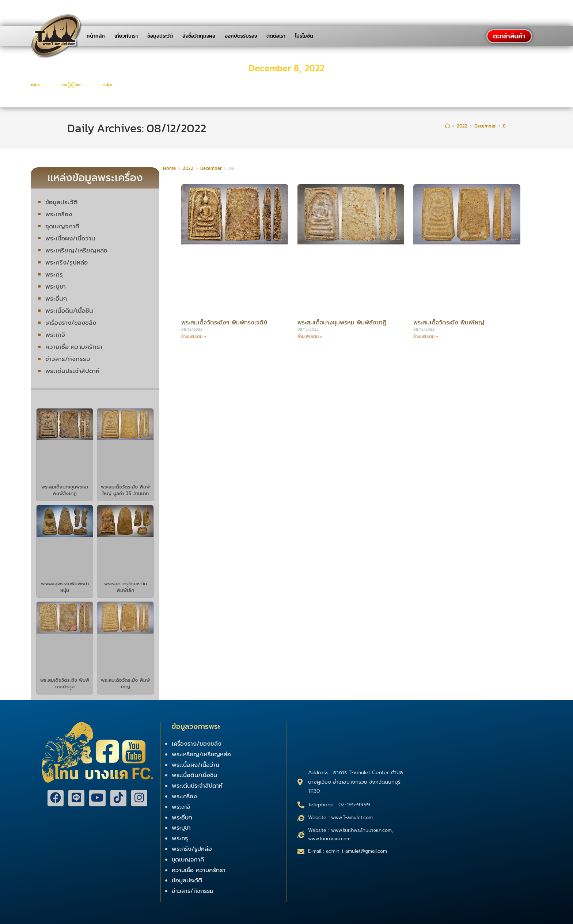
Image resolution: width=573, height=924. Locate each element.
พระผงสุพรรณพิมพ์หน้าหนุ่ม (65, 587)
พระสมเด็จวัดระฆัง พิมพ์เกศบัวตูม (65, 683)
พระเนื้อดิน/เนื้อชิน (69, 311)
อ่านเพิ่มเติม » (194, 336)
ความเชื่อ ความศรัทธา (74, 347)
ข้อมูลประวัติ (160, 36)
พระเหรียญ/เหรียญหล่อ (77, 250)
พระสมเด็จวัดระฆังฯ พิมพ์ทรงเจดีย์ (228, 322)
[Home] (447, 126)
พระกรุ (54, 274)
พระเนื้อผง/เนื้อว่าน (71, 238)
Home (169, 168)
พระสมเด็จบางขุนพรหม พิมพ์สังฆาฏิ (65, 490)
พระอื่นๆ (56, 299)
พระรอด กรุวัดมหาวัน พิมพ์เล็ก (126, 587)
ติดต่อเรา (276, 36)
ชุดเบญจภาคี (62, 226)
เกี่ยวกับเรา (126, 36)
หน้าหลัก (96, 36)
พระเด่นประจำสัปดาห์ (73, 371)
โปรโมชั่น (304, 36)
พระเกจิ (55, 335)
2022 (188, 168)
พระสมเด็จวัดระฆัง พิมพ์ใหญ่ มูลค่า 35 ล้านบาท (125, 490)
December (211, 168)
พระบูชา (56, 286)
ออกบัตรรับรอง (241, 36)
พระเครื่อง (59, 214)
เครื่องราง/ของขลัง (72, 323)
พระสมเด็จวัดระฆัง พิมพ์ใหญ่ (125, 683)
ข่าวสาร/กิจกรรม (68, 359)
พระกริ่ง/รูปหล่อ (67, 262)
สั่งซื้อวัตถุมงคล (199, 36)
